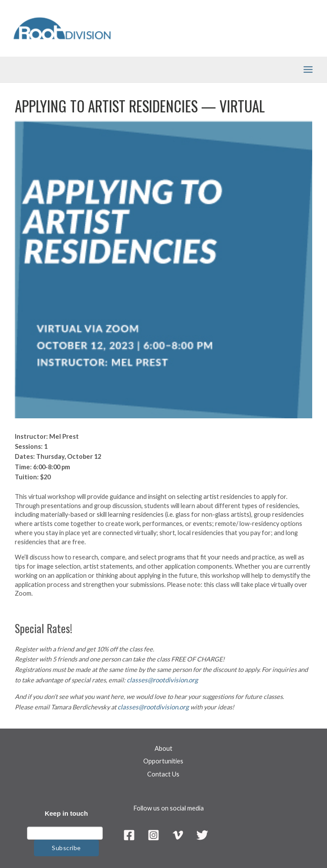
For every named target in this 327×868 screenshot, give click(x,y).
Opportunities (163, 763)
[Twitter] (204, 837)
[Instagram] (153, 837)
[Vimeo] (178, 837)
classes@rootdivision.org (161, 682)
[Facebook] (128, 837)
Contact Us (163, 776)
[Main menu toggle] (308, 72)
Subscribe (66, 849)
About (163, 750)
